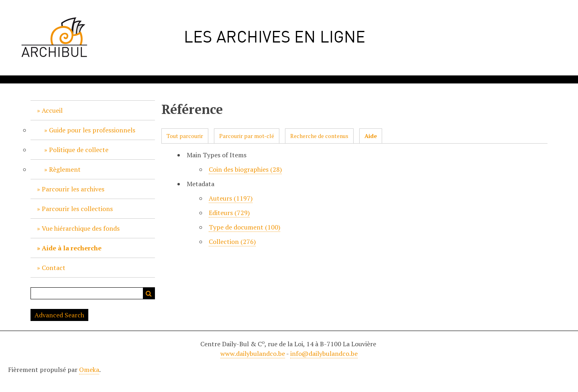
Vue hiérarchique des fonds (81, 228)
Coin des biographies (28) (245, 169)
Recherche (149, 293)
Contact (54, 268)
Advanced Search (59, 315)
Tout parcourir (185, 136)
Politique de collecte (79, 150)
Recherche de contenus (319, 136)
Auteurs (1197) (231, 198)
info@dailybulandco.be (324, 353)
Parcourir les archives (73, 189)
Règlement (65, 169)
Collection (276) (232, 242)
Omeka (89, 370)
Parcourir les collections (77, 209)
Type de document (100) (244, 227)
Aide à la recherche (72, 248)
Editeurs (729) (229, 213)
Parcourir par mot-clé (247, 136)
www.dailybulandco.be (253, 353)
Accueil (52, 110)
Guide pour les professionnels (92, 130)
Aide (371, 136)
